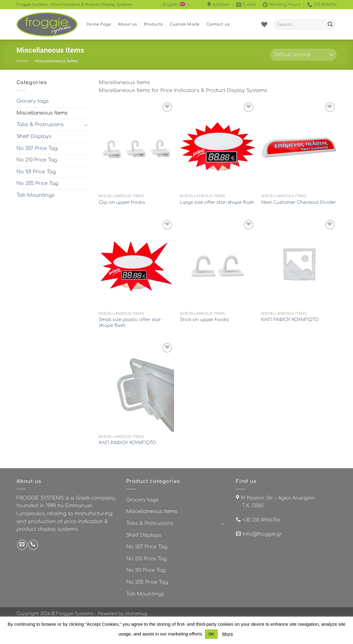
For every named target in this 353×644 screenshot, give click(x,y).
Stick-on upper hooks (204, 320)
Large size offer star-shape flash (217, 202)
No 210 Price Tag (37, 160)
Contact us (218, 24)
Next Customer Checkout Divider (299, 202)
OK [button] (211, 634)
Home (23, 61)
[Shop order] (303, 55)
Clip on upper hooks (122, 202)
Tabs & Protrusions (40, 125)
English (176, 5)
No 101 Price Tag (36, 172)
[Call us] (33, 545)
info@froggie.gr (262, 534)
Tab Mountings (36, 195)
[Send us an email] (22, 545)
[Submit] (330, 25)
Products (153, 24)
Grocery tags (33, 101)
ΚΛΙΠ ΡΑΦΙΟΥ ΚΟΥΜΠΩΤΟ (290, 320)
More (228, 634)
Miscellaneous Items (42, 113)
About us (128, 24)
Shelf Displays (34, 136)
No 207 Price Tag (37, 148)
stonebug (136, 614)
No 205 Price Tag (37, 183)
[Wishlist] (264, 24)
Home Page (99, 24)
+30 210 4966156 (261, 520)
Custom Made (185, 24)
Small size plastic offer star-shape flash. (131, 322)
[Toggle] (86, 125)
